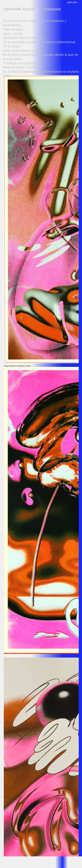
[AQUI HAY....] (73, 3)
